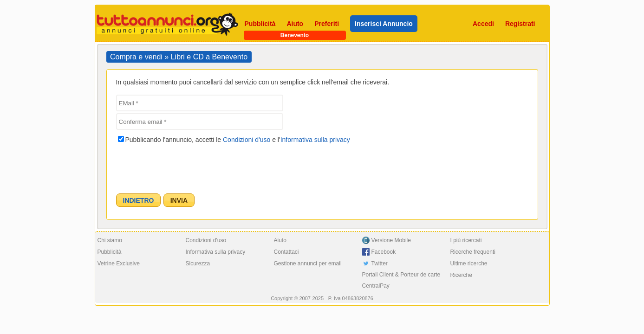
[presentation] (187, 166)
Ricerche (461, 275)
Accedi (483, 24)
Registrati (520, 24)
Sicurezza (198, 263)
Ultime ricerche (469, 263)
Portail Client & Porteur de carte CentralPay (401, 280)
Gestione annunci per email (308, 263)
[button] (139, 200)
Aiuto (295, 24)
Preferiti (327, 24)
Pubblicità (260, 24)
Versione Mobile (391, 240)
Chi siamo (110, 240)
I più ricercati (466, 240)
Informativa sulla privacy (315, 140)
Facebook (384, 252)
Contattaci (286, 252)
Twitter (380, 263)
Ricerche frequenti (473, 252)
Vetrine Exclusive (119, 263)
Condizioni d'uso (247, 140)
